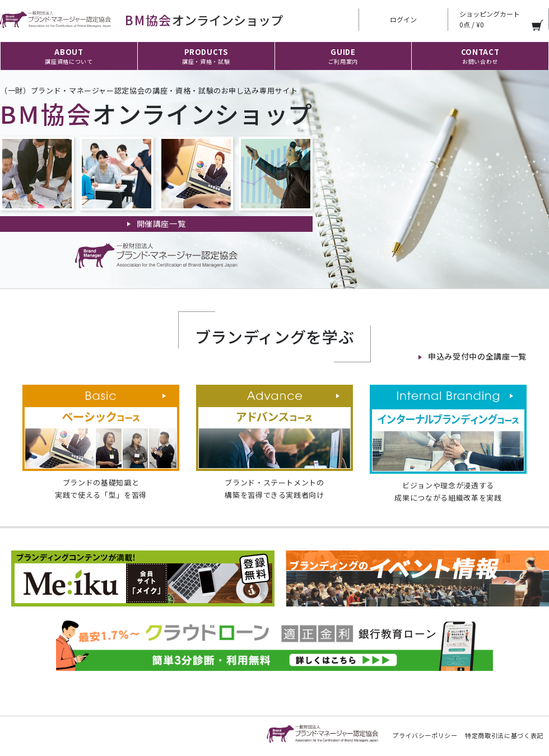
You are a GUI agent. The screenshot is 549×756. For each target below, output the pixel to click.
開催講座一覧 (161, 223)
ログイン (403, 19)
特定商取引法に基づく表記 (504, 735)
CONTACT (480, 56)
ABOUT (69, 56)
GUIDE (343, 56)
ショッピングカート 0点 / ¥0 (490, 19)
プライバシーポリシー (425, 735)
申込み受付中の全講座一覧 (477, 356)
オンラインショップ (141, 20)
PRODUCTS (206, 56)
